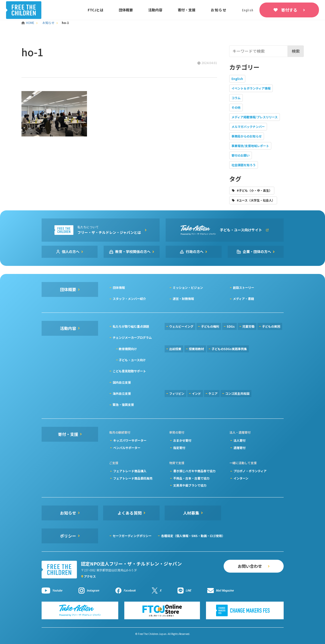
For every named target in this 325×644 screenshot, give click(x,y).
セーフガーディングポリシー (132, 536)
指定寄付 (179, 448)
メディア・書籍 (243, 299)
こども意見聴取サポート (129, 371)
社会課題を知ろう (244, 165)
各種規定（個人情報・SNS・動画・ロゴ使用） (193, 536)
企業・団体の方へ (257, 251)
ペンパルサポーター (127, 448)
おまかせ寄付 (182, 440)
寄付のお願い (241, 155)
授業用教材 (196, 349)
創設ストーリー (244, 287)
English (237, 79)
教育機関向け (128, 349)
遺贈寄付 (240, 448)
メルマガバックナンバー (248, 127)
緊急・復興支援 (123, 404)
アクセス (90, 576)
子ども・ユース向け (132, 360)
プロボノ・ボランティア (250, 471)
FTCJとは (96, 10)
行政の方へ (195, 251)
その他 (236, 107)
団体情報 (119, 287)
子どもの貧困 (271, 326)
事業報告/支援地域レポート (250, 146)
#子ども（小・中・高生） (254, 190)
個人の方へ (71, 251)
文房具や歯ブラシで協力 (190, 485)
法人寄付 (240, 440)
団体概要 (126, 10)
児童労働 (248, 326)
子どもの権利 (210, 326)
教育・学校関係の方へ (133, 251)
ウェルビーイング (181, 326)
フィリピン (177, 393)
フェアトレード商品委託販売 (133, 478)
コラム (236, 98)
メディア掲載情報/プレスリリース (255, 117)
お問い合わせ (250, 566)
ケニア (213, 393)
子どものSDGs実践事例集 (229, 349)
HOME (28, 23)
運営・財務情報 (183, 299)
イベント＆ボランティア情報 (251, 88)
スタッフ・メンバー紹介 (129, 299)
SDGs (231, 326)
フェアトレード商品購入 (130, 471)
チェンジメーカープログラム (132, 337)
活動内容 (155, 10)
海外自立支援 (122, 393)
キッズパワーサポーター (130, 440)
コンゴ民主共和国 (237, 393)
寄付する (289, 10)
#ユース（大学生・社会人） (256, 200)
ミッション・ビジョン (188, 287)
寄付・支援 (187, 10)
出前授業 (175, 349)
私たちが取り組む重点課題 (131, 326)
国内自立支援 (122, 382)
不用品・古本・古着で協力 (191, 478)
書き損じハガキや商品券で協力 (194, 471)
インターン (241, 478)
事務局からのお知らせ (247, 136)
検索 (296, 51)
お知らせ (219, 10)
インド (196, 393)
